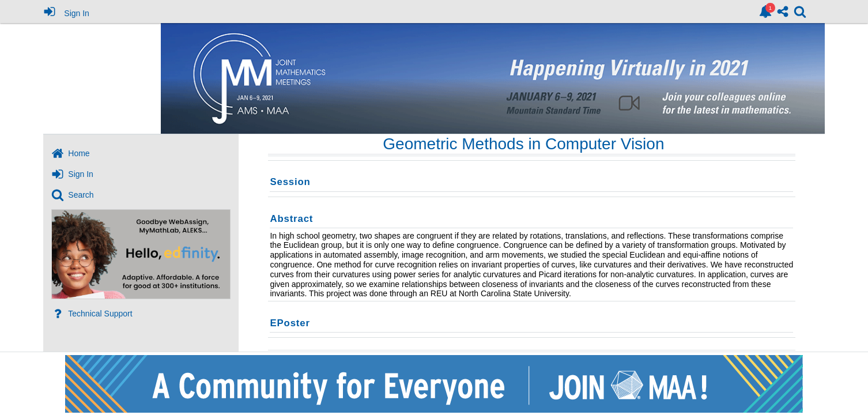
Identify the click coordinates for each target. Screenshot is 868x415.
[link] (765, 12)
